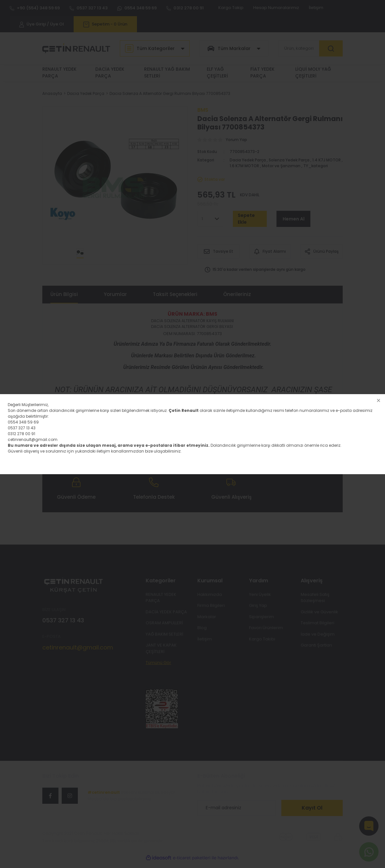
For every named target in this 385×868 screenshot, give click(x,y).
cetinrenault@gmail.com (33, 439)
